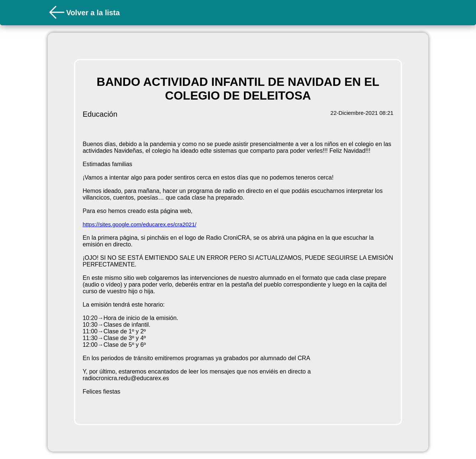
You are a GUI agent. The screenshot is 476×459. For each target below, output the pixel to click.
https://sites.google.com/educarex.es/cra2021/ (139, 224)
